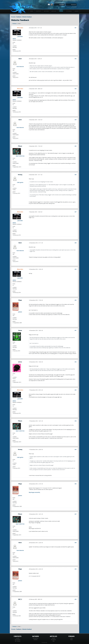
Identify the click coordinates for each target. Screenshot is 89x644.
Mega (20, 300)
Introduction (36, 638)
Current (18, 638)
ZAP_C (20, 599)
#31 (76, 28)
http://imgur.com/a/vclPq (34, 492)
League (76, 11)
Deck (20, 59)
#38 (76, 243)
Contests (38, 11)
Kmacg (20, 175)
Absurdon (20, 28)
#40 (76, 300)
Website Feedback (27, 17)
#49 (76, 569)
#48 (76, 543)
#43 (76, 390)
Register (74, 7)
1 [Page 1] (17, 24)
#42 (76, 362)
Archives (36, 640)
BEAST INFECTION (20, 156)
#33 (76, 89)
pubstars (20, 312)
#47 (76, 514)
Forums (61, 11)
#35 (76, 146)
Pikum (20, 146)
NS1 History (18, 641)
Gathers (46, 11)
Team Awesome (20, 67)
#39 (76, 269)
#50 (76, 599)
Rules (71, 640)
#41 (76, 330)
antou (20, 362)
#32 (76, 59)
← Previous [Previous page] (14, 24)
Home (20, 330)
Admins (14, 39)
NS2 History (18, 640)
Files (53, 641)
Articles (54, 11)
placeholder (20, 37)
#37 (76, 212)
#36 (76, 175)
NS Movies (53, 640)
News (32, 11)
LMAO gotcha (20, 182)
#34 (76, 120)
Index (71, 638)
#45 (76, 449)
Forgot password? (72, 8)
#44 (76, 421)
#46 (76, 484)
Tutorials (69, 11)
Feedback (19, 17)
